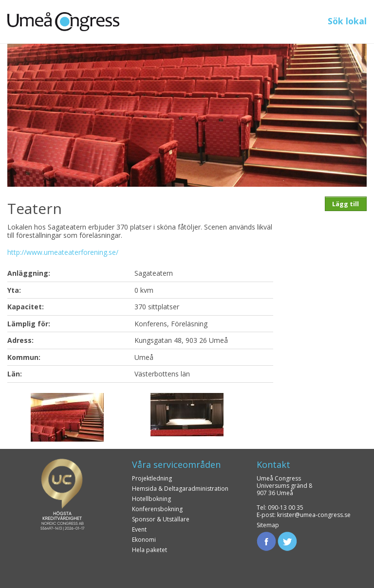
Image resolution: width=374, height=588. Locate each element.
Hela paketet (150, 550)
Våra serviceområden (176, 464)
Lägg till (346, 204)
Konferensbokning (157, 509)
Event (139, 529)
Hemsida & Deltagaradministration (180, 489)
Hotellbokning (151, 499)
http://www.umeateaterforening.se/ (63, 252)
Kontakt (273, 464)
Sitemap (268, 525)
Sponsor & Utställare (161, 519)
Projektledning (152, 478)
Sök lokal (347, 21)
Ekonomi (144, 540)
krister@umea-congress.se (314, 515)
